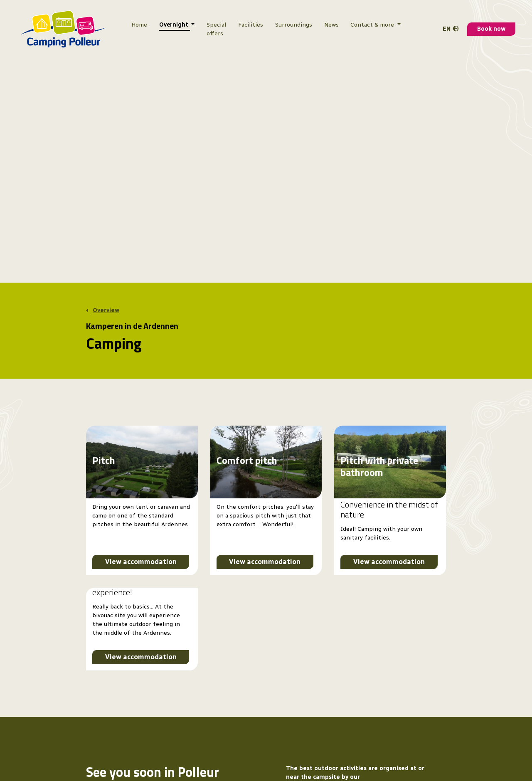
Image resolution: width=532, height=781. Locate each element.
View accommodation (141, 562)
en (447, 29)
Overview (106, 310)
